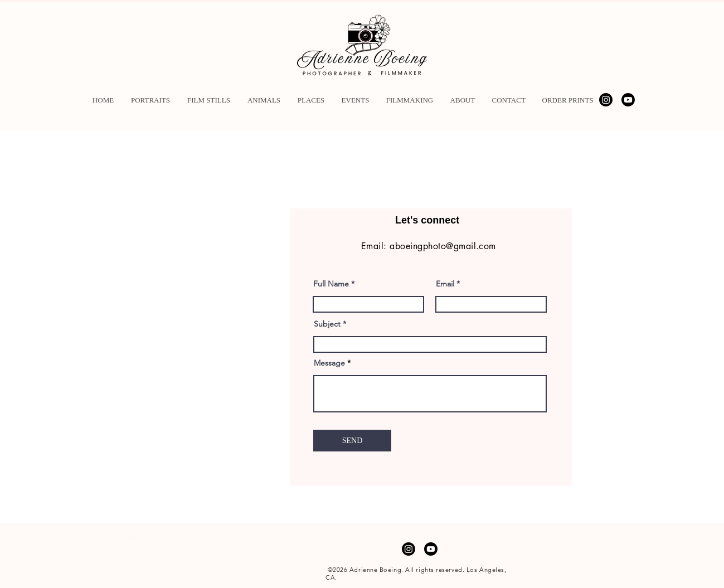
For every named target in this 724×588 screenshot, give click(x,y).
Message (329, 363)
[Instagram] (606, 100)
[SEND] (352, 441)
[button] (151, 100)
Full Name (331, 284)
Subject (327, 324)
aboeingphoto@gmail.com (443, 246)
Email (445, 284)
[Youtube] (628, 100)
